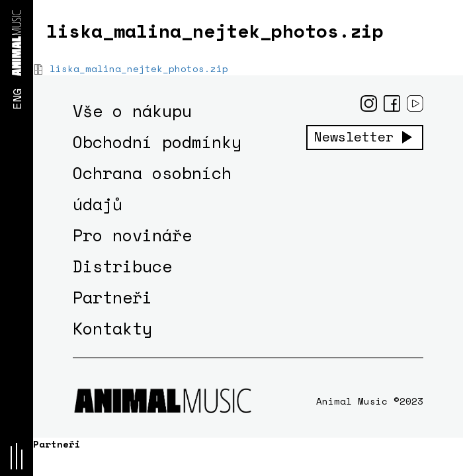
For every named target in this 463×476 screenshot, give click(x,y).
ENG (17, 99)
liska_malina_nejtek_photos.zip (139, 68)
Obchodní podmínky (157, 142)
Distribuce (122, 266)
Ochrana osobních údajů (152, 188)
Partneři (112, 297)
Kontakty (112, 328)
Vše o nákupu (132, 111)
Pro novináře (132, 235)
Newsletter (354, 137)
